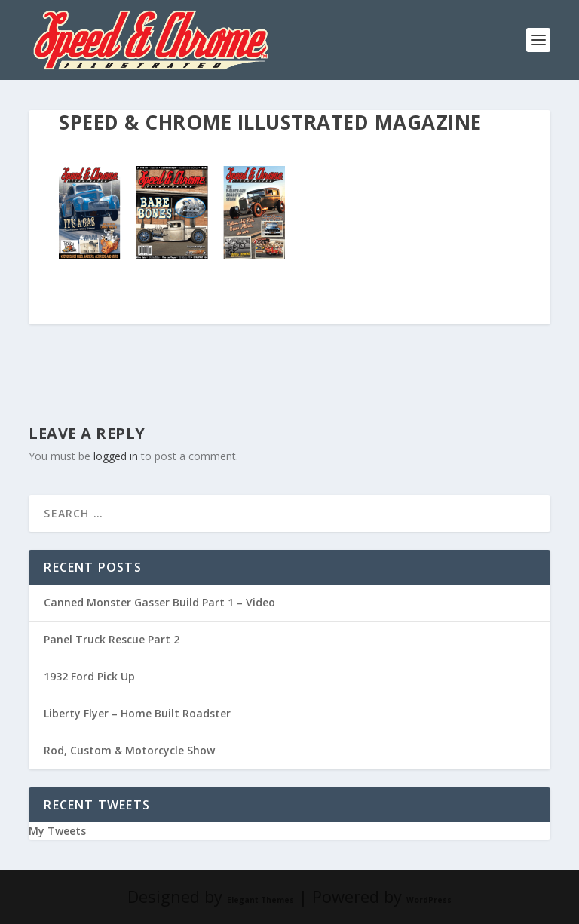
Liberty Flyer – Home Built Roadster (137, 713)
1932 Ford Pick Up (89, 676)
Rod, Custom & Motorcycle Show (129, 750)
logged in (116, 456)
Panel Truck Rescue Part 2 (112, 639)
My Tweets (57, 831)
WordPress (429, 900)
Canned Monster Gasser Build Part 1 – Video (159, 602)
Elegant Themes (260, 900)
